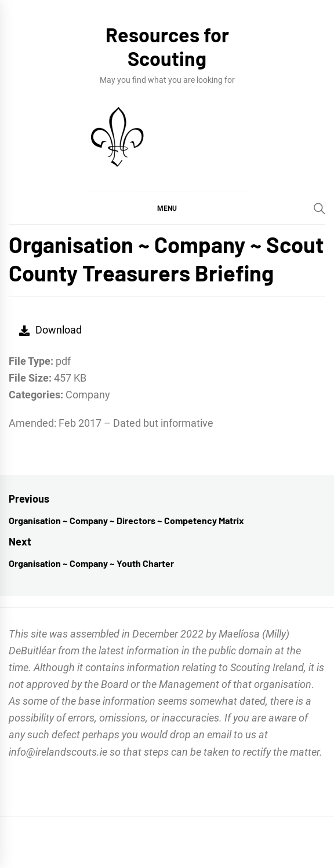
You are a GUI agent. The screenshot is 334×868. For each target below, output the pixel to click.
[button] (167, 208)
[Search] (320, 208)
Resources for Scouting (167, 46)
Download (50, 330)
